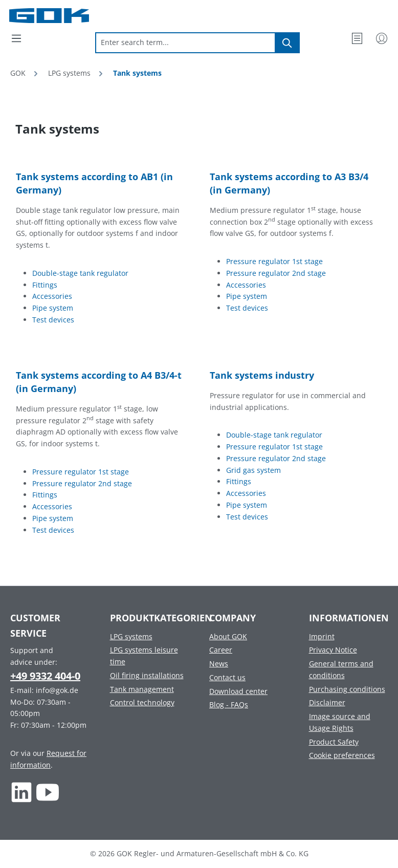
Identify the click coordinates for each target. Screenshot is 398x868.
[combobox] (185, 43)
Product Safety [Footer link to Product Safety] (334, 742)
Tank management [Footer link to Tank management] (142, 689)
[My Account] (382, 38)
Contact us (227, 677)
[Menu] (16, 38)
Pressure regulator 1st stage (274, 261)
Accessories (52, 296)
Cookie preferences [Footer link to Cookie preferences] (342, 755)
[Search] (288, 43)
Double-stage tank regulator (80, 273)
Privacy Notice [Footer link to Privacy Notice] (333, 650)
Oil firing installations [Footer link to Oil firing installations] (147, 675)
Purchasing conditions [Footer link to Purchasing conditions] (347, 689)
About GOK (228, 636)
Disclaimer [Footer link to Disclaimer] (327, 702)
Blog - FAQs (229, 704)
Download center (238, 691)
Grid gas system (253, 470)
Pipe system (53, 308)
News (219, 664)
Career (221, 650)
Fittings (45, 285)
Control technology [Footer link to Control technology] (142, 702)
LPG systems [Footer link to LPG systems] (131, 636)
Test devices (53, 320)
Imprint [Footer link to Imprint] (322, 636)
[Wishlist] (357, 38)
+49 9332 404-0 (45, 676)
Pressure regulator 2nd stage (276, 273)
